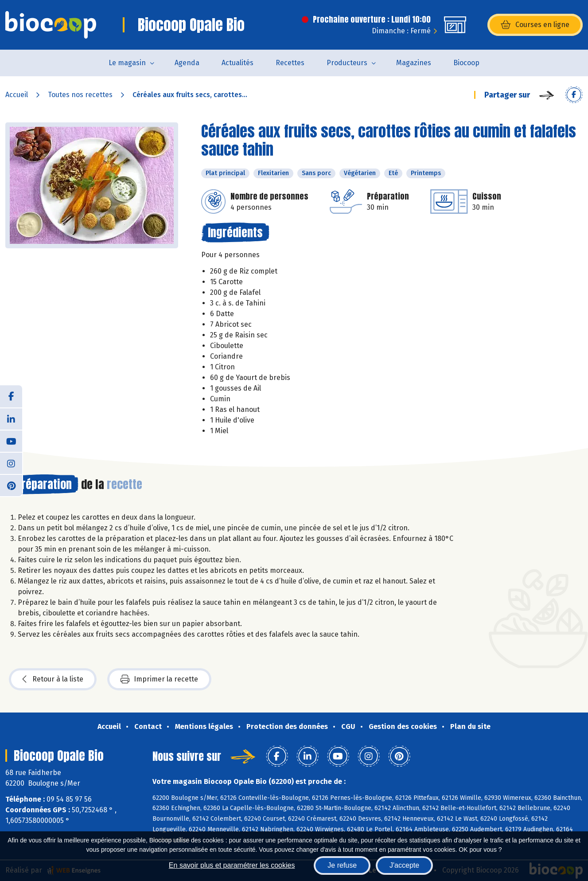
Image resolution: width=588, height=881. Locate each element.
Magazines (414, 63)
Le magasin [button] (127, 63)
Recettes (290, 63)
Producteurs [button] (347, 63)
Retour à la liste (53, 679)
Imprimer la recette (159, 679)
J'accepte (404, 865)
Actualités (238, 63)
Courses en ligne (535, 25)
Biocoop (466, 63)
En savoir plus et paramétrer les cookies (232, 865)
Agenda (187, 63)
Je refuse (342, 865)
